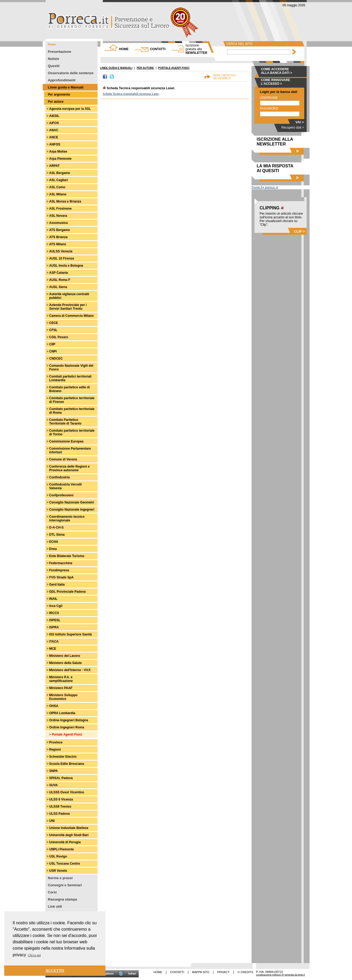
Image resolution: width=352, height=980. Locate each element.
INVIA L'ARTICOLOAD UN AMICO (225, 77)
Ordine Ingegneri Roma (67, 727)
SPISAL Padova (61, 778)
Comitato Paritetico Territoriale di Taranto (65, 422)
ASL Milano (58, 194)
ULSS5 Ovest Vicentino (67, 792)
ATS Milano (58, 244)
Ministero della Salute (66, 663)
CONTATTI (158, 49)
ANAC (54, 130)
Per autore (56, 102)
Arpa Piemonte (61, 159)
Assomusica (59, 223)
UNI (52, 821)
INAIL (53, 599)
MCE (53, 649)
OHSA (54, 706)
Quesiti (54, 66)
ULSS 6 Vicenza (61, 799)
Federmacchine (61, 563)
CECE (54, 323)
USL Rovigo (58, 856)
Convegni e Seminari (65, 885)
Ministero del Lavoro (65, 656)
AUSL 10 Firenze (62, 258)
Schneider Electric (63, 757)
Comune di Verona (63, 459)
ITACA (54, 642)
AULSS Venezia (61, 251)
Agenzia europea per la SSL (70, 109)
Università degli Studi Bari (69, 835)
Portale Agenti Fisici (67, 734)
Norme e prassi (60, 878)
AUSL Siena (58, 287)
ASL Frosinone (61, 209)
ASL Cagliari (59, 180)
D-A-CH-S (57, 527)
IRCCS (54, 613)
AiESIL (54, 116)
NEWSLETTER (197, 49)
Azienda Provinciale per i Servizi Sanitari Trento (68, 307)
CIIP (52, 344)
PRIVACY (223, 972)
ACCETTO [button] (55, 970)
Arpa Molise (58, 152)
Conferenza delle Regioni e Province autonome (69, 468)
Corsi (52, 892)
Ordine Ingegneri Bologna (69, 720)
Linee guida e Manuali (66, 87)
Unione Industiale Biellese (69, 828)
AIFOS (54, 123)
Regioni (55, 750)
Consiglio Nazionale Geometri (72, 502)
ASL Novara (58, 216)
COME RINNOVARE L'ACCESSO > (276, 82)
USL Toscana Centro (65, 864)
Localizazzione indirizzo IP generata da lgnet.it (280, 975)
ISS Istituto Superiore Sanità (71, 634)
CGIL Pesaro (59, 337)
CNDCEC (56, 359)
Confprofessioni (61, 495)
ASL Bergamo (60, 173)
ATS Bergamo (60, 230)
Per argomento (59, 95)
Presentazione (60, 52)
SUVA (54, 785)
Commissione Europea (66, 441)
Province (56, 742)
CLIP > (299, 231)
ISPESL (55, 620)
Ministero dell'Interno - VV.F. (70, 670)
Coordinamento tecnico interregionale (67, 519)
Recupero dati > (293, 128)
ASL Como (57, 187)
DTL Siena (57, 535)
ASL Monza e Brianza (65, 201)
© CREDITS (245, 972)
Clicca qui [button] (34, 955)
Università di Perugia (65, 842)
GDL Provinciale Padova (68, 592)
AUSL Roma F (60, 280)
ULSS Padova (60, 814)
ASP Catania (59, 273)
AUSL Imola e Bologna (66, 266)
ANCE (54, 137)
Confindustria (60, 477)
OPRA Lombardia (62, 713)
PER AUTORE (145, 68)
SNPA (54, 771)
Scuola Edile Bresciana (67, 764)
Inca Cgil (56, 606)
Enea (53, 549)
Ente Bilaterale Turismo (67, 556)
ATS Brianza (59, 237)
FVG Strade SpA (62, 577)
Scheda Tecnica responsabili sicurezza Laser (131, 94)
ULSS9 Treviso (60, 807)
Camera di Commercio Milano (72, 316)
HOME (124, 49)
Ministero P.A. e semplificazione (61, 679)
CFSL (53, 330)
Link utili (55, 906)
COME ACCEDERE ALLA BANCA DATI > (277, 71)
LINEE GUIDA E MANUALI (116, 68)
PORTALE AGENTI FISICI (174, 68)
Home (52, 44)
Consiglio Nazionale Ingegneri (72, 510)
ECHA (54, 542)
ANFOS (55, 144)
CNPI (53, 351)
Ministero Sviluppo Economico (63, 697)
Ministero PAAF (61, 688)
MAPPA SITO (201, 972)
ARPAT (55, 166)
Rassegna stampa (63, 899)
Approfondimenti (62, 80)
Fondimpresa (59, 570)
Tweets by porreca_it (265, 187)
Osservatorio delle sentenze (71, 73)
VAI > (300, 122)
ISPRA (54, 627)
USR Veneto (58, 871)
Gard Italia (57, 585)
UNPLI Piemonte (62, 849)
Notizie (54, 59)
